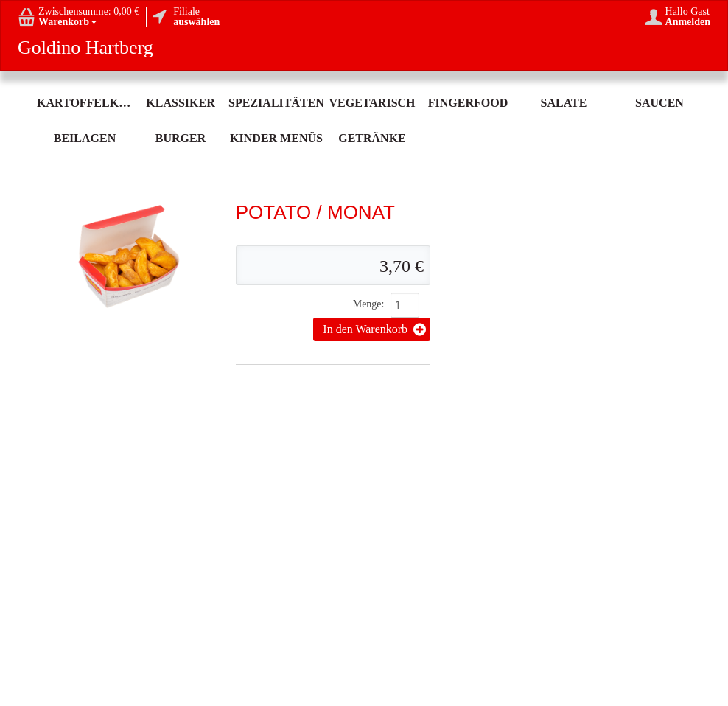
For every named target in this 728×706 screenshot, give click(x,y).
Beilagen (85, 138)
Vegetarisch (372, 103)
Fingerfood (468, 103)
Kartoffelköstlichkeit (85, 103)
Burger (181, 138)
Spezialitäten (276, 103)
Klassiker (180, 103)
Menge (367, 304)
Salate (564, 103)
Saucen (659, 103)
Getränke (372, 138)
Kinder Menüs (276, 138)
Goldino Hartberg (85, 48)
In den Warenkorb (374, 329)
